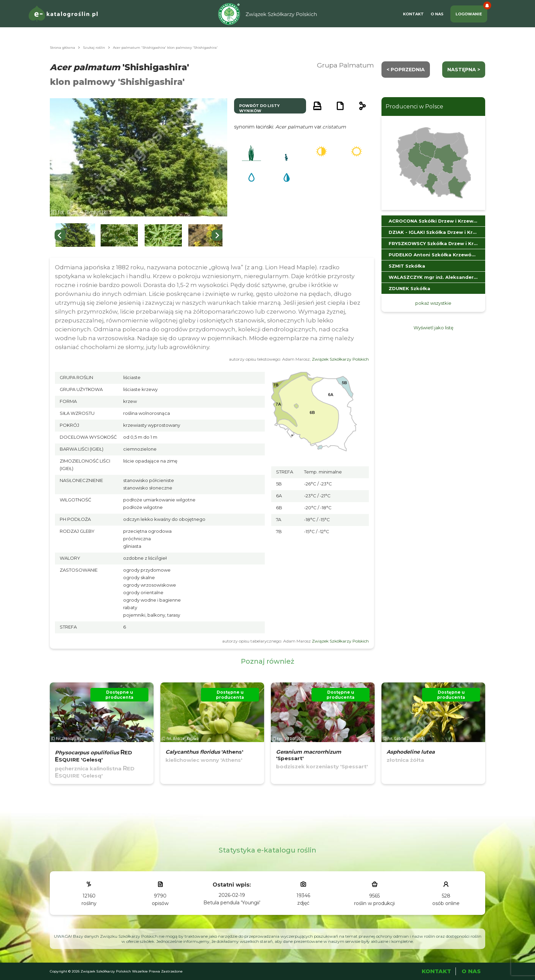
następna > (464, 70)
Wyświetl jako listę (433, 328)
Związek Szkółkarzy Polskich (340, 359)
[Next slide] (217, 235)
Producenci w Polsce (414, 107)
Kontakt (413, 14)
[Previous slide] (60, 235)
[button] (75, 235)
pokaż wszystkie (433, 303)
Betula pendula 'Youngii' (232, 903)
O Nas (437, 14)
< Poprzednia (406, 70)
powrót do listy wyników (259, 108)
